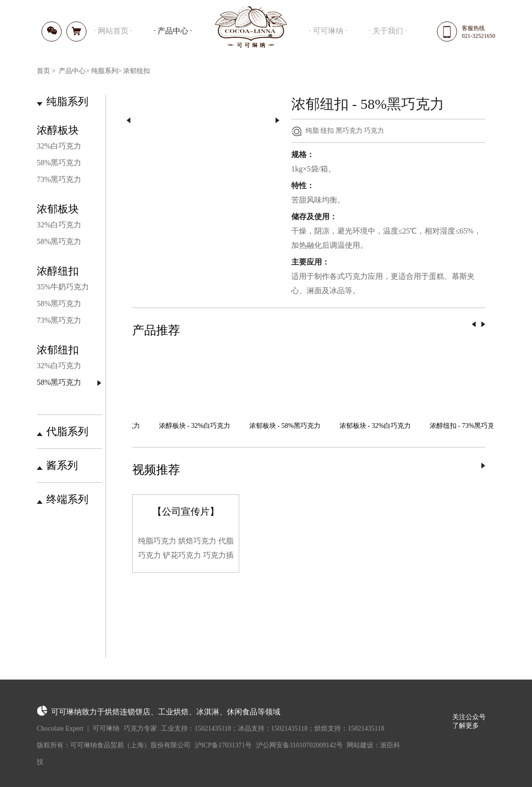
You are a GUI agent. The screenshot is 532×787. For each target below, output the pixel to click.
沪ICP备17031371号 (223, 745)
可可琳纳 (328, 31)
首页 (43, 71)
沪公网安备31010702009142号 (299, 745)
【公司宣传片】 (186, 511)
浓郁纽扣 (137, 71)
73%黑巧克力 (59, 179)
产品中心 (173, 31)
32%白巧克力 (59, 146)
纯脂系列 (105, 71)
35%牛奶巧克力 (63, 287)
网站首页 (113, 31)
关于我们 (388, 31)
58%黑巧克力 (59, 163)
